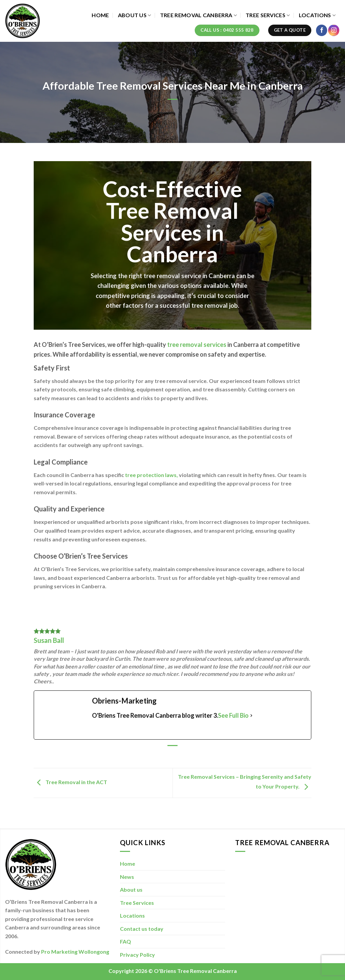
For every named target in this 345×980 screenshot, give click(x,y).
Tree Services (268, 15)
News (127, 877)
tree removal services (197, 345)
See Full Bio (233, 715)
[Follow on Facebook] (322, 30)
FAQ (126, 941)
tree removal (162, 276)
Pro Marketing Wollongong (75, 952)
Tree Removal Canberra (198, 15)
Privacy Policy (137, 955)
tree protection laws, (151, 475)
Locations (317, 15)
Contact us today (142, 929)
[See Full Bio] (251, 716)
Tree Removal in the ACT (70, 782)
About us (135, 15)
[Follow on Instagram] (334, 30)
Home (100, 15)
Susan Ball (49, 640)
